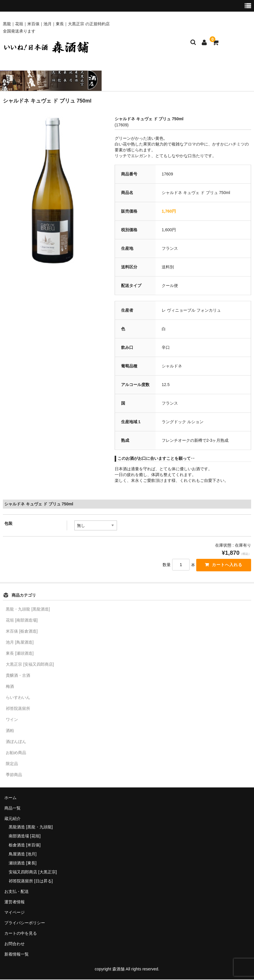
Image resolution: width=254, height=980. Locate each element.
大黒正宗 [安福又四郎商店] (30, 665)
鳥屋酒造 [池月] (23, 855)
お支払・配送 (17, 892)
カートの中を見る (21, 934)
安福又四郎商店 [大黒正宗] (33, 873)
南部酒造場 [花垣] (25, 837)
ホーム (10, 798)
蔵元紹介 (12, 819)
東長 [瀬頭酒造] (20, 654)
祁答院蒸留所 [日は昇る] (31, 882)
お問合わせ (15, 945)
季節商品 (14, 776)
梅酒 (10, 687)
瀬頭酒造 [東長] (23, 864)
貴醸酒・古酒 (18, 676)
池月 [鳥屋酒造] (20, 643)
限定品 (12, 764)
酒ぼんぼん (16, 742)
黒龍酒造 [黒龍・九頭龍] (31, 828)
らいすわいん (18, 698)
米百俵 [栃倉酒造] (22, 632)
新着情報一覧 (17, 955)
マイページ (15, 913)
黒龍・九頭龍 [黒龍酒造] (28, 610)
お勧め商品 (16, 753)
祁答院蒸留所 (18, 709)
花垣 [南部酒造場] (22, 621)
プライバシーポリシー (25, 924)
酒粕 (10, 731)
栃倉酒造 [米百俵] (25, 846)
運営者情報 (15, 903)
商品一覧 (12, 809)
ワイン (12, 720)
